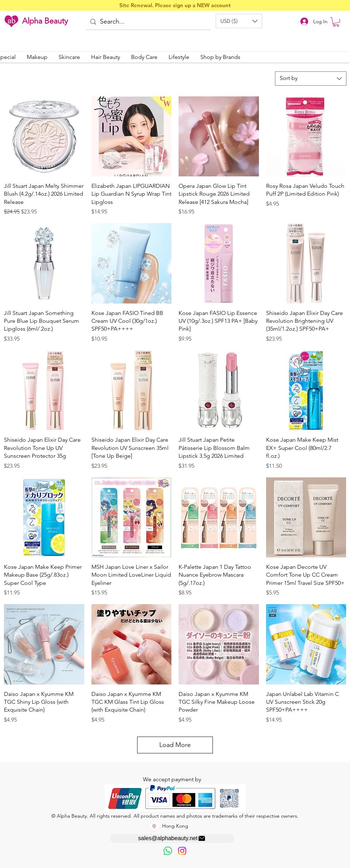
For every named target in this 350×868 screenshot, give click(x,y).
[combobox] (311, 79)
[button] (239, 21)
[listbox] (239, 21)
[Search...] (148, 22)
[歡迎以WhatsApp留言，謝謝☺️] (168, 851)
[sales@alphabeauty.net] (172, 839)
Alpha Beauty (45, 21)
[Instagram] (182, 851)
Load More (175, 745)
